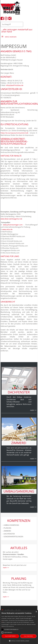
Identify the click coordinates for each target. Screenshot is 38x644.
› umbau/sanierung (11, 525)
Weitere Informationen (8, 626)
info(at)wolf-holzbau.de (15, 85)
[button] (19, 641)
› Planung (7, 528)
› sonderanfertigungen (13, 537)
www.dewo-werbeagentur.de (11, 219)
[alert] (19, 627)
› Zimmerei (7, 531)
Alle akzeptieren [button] (10, 636)
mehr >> (6, 568)
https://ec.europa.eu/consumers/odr (15, 133)
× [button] (36, 612)
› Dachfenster (9, 534)
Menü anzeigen (11, 37)
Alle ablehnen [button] (28, 636)
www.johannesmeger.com (13, 225)
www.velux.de (7, 229)
